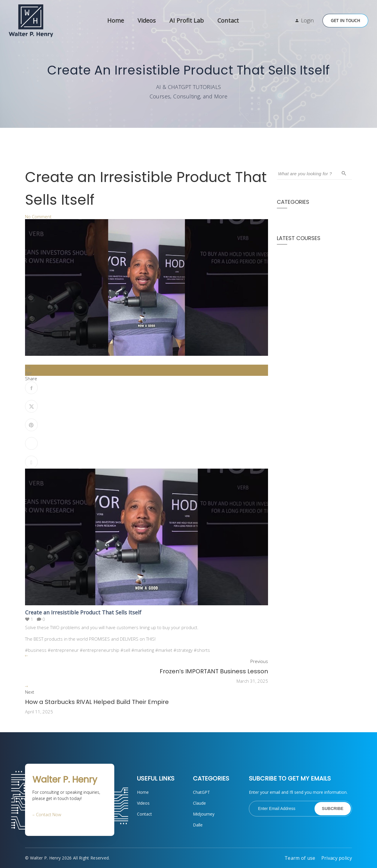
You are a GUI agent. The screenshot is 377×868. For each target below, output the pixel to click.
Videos (147, 20)
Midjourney (204, 814)
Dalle (198, 825)
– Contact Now (47, 814)
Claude (199, 803)
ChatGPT (201, 792)
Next (30, 692)
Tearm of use (300, 858)
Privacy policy (337, 858)
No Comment (38, 216)
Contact (228, 20)
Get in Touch (345, 20)
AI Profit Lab (187, 20)
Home (116, 20)
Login (307, 20)
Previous (259, 661)
